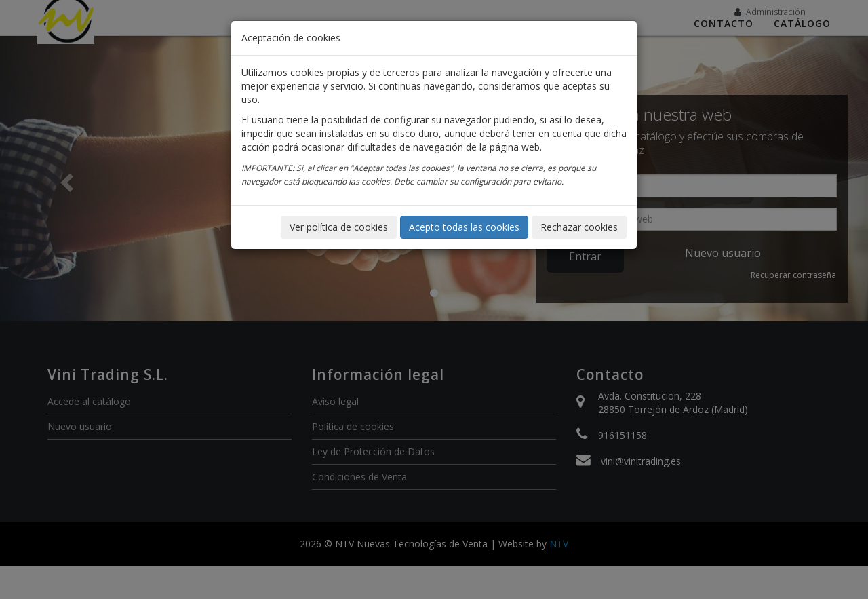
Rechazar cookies (579, 227)
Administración (770, 12)
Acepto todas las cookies (464, 227)
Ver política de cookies (339, 227)
